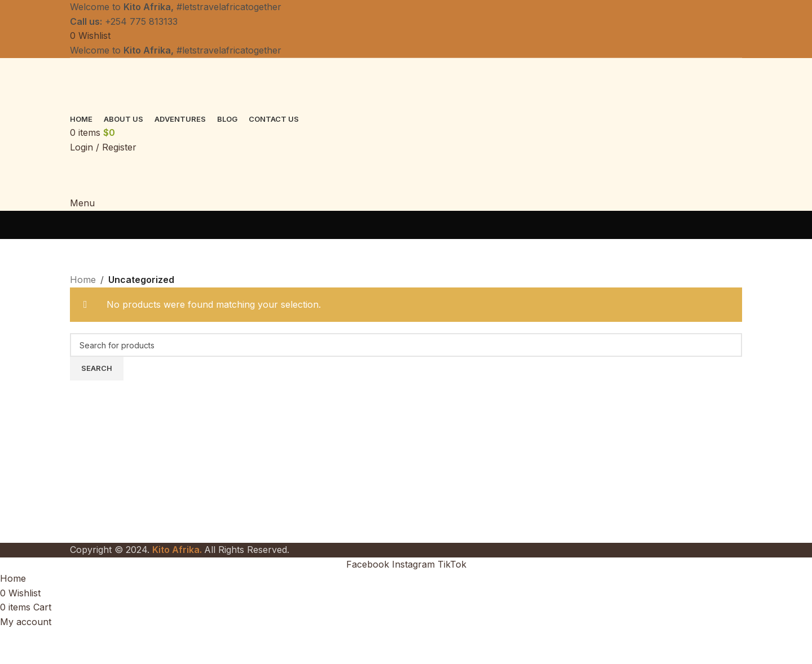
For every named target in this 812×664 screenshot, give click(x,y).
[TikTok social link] (452, 564)
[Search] (406, 345)
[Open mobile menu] (82, 203)
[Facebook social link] (369, 564)
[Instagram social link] (415, 564)
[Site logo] (157, 84)
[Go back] (84, 225)
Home (83, 280)
